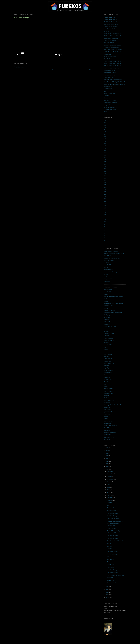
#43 (105, 146)
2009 (107, 595)
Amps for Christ (108, 393)
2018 (107, 456)
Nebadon (106, 294)
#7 (104, 229)
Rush (108, 505)
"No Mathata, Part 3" (110, 73)
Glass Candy (107, 430)
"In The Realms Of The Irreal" (112, 52)
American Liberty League (111, 272)
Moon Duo (107, 382)
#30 (105, 176)
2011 (107, 590)
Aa (104, 329)
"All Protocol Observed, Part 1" (113, 36)
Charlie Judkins (108, 306)
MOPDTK (106, 396)
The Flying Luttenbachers (111, 315)
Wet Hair (106, 331)
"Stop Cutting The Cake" (111, 40)
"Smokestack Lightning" (110, 103)
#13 (105, 215)
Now (53, 70)
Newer (16, 70)
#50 (105, 130)
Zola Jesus (107, 439)
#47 (105, 137)
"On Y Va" (106, 31)
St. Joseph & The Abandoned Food (114, 405)
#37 (105, 160)
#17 (105, 206)
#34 (105, 166)
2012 (107, 587)
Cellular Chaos (108, 322)
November (110, 474)
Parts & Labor (108, 373)
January (110, 500)
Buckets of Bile (108, 345)
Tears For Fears (112, 508)
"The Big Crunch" (109, 43)
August (109, 482)
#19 (105, 201)
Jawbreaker (110, 565)
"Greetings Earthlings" (110, 110)
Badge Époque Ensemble (111, 251)
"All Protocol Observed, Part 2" (113, 33)
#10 (105, 222)
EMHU (106, 384)
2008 (107, 597)
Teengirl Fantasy (108, 279)
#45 (105, 141)
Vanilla (106, 299)
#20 (105, 199)
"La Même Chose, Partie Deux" (113, 45)
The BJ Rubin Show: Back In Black (114, 253)
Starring (106, 350)
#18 (105, 203)
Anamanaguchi (111, 511)
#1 (104, 243)
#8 (104, 226)
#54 (105, 120)
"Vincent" (106, 96)
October (110, 477)
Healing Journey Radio (110, 310)
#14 (105, 213)
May (109, 490)
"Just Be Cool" (108, 59)
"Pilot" (105, 112)
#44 (105, 143)
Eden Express (108, 359)
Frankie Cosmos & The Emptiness (114, 303)
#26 (105, 185)
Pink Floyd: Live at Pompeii (115, 541)
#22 (105, 194)
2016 (107, 461)
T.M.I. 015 (106, 347)
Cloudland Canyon (109, 333)
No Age (106, 308)
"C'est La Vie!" (108, 54)
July (109, 485)
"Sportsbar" (107, 98)
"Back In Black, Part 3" (110, 17)
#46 (105, 139)
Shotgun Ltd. (107, 361)
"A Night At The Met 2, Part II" (112, 66)
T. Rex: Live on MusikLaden (115, 521)
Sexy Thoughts (108, 354)
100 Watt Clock (108, 423)
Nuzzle (106, 419)
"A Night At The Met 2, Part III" (112, 63)
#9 (104, 224)
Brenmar (106, 352)
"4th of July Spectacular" (111, 107)
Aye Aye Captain (108, 391)
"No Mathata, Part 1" (110, 77)
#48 (105, 134)
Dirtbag (106, 386)
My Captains (111, 559)
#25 (105, 187)
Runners (106, 320)
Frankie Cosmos (108, 270)
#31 (105, 173)
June (109, 487)
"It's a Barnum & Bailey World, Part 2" (114, 82)
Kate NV (106, 267)
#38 (105, 157)
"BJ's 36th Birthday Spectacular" (113, 80)
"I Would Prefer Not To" (110, 27)
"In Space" (107, 105)
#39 (105, 155)
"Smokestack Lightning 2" (111, 38)
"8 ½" (105, 91)
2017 (107, 458)
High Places (107, 409)
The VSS (106, 343)
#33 (105, 169)
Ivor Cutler (110, 546)
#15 (105, 210)
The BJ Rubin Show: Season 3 (113, 258)
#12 (105, 217)
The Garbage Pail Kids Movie (115, 575)
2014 (107, 466)
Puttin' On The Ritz (109, 260)
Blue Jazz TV (107, 256)
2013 (107, 469)
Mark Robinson (108, 290)
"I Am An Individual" (109, 29)
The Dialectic (107, 407)
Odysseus (107, 356)
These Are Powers (109, 437)
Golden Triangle (108, 338)
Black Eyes (107, 403)
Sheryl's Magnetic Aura (110, 426)
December (110, 471)
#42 (105, 148)
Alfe (105, 375)
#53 (105, 123)
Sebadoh (110, 503)
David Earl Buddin (109, 265)
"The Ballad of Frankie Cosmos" (113, 50)
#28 (105, 180)
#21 (105, 196)
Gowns (106, 416)
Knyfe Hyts (107, 281)
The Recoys (110, 567)
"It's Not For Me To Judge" (111, 24)
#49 (105, 132)
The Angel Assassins (110, 432)
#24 (105, 190)
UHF (108, 557)
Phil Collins (110, 578)
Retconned (107, 377)
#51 (105, 127)
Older (91, 70)
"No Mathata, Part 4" (110, 70)
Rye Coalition (107, 435)
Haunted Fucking (109, 340)
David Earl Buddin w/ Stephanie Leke (114, 297)
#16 (105, 208)
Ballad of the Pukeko (110, 327)
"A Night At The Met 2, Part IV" (112, 61)
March (109, 495)
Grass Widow (107, 414)
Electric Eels (111, 562)
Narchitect (107, 324)
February (110, 498)
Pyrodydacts (107, 379)
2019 (107, 453)
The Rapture (107, 317)
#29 (105, 178)
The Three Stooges (113, 513)
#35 (105, 164)
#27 (105, 183)
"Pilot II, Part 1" (108, 89)
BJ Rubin (106, 263)
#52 (105, 125)
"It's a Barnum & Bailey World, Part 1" (114, 84)
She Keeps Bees (108, 370)
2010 (107, 592)
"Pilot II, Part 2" (108, 86)
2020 (107, 451)
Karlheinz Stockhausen (114, 583)
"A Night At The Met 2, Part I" (112, 68)
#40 (105, 153)
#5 (104, 233)
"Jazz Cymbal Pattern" (110, 57)
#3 (104, 238)
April (109, 492)
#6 (104, 231)
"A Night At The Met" (109, 93)
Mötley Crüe (110, 580)
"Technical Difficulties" (110, 100)
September (111, 479)
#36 (105, 162)
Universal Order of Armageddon (113, 313)
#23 (105, 192)
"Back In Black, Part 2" (110, 20)
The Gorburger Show (113, 518)
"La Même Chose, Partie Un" (112, 47)
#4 (104, 236)
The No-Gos (107, 398)
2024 (107, 448)
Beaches (106, 336)
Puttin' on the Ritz (109, 363)
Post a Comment (19, 67)
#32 (105, 171)
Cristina (106, 301)
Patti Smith (110, 543)
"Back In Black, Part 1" (110, 22)
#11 (105, 220)
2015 (107, 464)
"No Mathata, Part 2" (110, 75)
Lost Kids (106, 366)
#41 (105, 150)
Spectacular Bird (108, 412)
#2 (104, 240)
